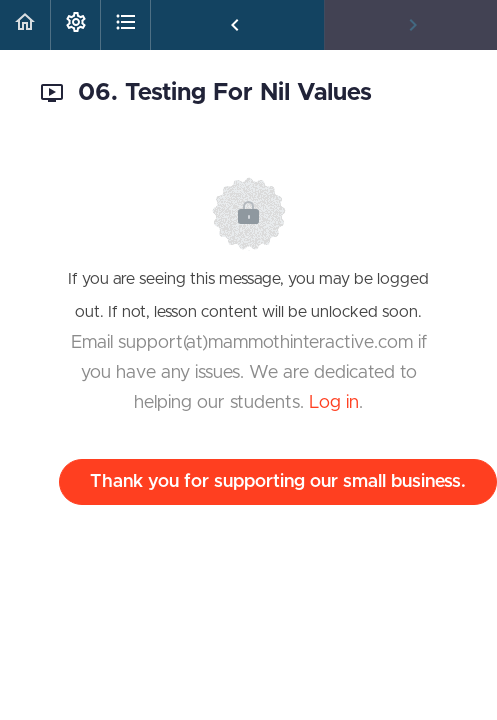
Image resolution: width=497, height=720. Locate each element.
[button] (25, 25)
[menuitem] (75, 25)
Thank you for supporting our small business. (278, 482)
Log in (334, 403)
